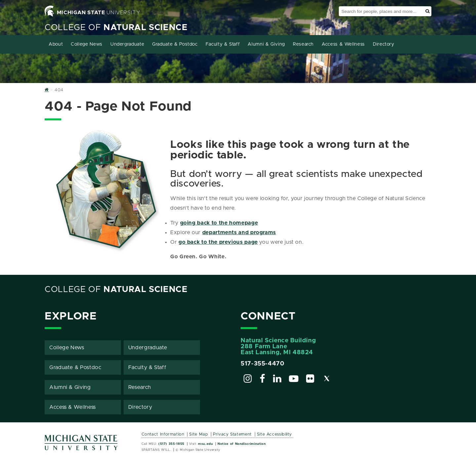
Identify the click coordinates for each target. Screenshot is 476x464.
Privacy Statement (232, 434)
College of (116, 28)
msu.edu (205, 444)
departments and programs (239, 232)
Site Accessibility (275, 434)
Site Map (198, 434)
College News (87, 44)
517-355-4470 (263, 364)
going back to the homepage (219, 223)
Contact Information (163, 434)
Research (303, 44)
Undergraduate (127, 44)
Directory (384, 44)
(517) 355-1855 (171, 444)
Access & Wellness (343, 44)
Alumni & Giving (266, 44)
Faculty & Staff (223, 44)
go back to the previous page (218, 242)
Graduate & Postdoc (175, 44)
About (56, 44)
